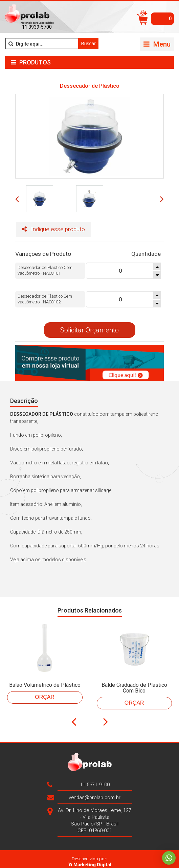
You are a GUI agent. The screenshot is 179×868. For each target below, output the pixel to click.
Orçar (45, 691)
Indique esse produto (43, 230)
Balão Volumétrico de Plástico (45, 679)
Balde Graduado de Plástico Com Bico (134, 682)
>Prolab (29, 15)
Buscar (88, 44)
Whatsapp (169, 858)
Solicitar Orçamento (89, 324)
